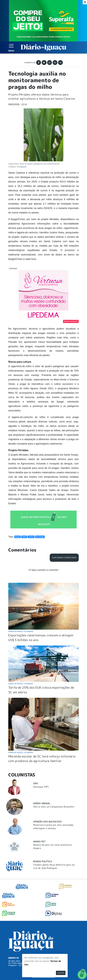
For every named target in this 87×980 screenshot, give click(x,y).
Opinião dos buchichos (47, 822)
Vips (36, 783)
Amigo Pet (39, 842)
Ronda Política (43, 861)
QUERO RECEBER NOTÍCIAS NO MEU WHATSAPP (44, 519)
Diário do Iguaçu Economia (21, 631)
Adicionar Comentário (64, 558)
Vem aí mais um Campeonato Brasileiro (54, 807)
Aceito (61, 973)
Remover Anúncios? (71, 321)
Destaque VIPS (41, 787)
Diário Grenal (42, 803)
